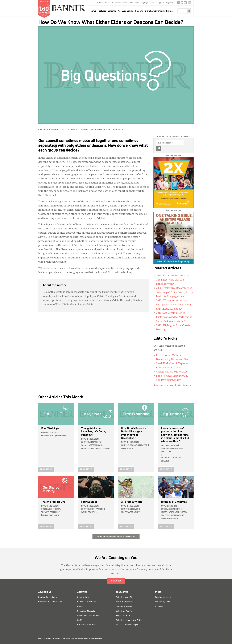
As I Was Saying (126, 11)
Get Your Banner (104, 3)
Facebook (179, 3)
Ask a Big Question (125, 602)
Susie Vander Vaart (130, 512)
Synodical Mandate (86, 611)
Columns (112, 11)
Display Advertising (48, 597)
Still (52, 436)
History (81, 607)
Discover (134, 509)
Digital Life (166, 452)
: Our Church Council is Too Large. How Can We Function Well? (172, 280)
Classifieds (134, 3)
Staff (79, 620)
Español (170, 3)
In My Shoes (95, 442)
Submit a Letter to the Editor (129, 620)
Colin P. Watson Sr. (51, 515)
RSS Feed (159, 607)
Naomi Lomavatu (103, 448)
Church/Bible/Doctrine (100, 130)
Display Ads (146, 3)
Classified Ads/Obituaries (50, 602)
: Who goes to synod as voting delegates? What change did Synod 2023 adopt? (174, 305)
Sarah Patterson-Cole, (92, 445)
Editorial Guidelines (87, 602)
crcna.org (190, 3)
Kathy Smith (117, 130)
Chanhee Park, (88, 448)
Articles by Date (162, 602)
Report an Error (123, 616)
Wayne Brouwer (89, 512)
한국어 (162, 3)
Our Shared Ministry (155, 11)
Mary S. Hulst (127, 448)
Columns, (71, 130)
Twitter (182, 3)
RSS (185, 3)
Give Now (116, 581)
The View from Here (50, 512)
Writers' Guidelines (86, 625)
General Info (83, 597)
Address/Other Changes (127, 625)
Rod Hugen (61, 436)
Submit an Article (124, 611)
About (155, 3)
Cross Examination (139, 445)
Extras (169, 11)
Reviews (139, 11)
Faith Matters (97, 509)
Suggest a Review (124, 607)
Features (102, 11)
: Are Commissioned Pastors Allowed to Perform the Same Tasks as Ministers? (174, 317)
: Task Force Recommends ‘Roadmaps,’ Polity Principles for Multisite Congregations (175, 292)
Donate (125, 3)
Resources (117, 3)
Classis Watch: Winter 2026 (172, 372)
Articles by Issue (163, 597)
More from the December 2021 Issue (116, 536)
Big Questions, (82, 130)
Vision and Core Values (88, 616)
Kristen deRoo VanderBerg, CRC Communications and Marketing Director (174, 515)
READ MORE (46, 469)
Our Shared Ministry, (51, 509)
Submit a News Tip (125, 597)
